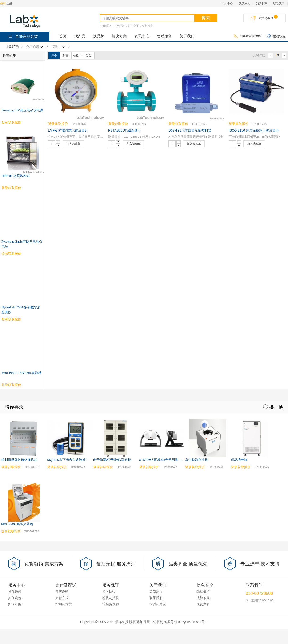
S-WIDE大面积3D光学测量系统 (162, 333)
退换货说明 (111, 477)
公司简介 (156, 465)
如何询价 (15, 471)
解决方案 (119, 36)
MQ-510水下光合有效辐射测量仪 (71, 333)
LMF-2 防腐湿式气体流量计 (68, 130)
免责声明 (203, 477)
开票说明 (62, 465)
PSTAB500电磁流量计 (124, 130)
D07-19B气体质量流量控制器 (190, 130)
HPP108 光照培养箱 (16, 176)
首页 (63, 36)
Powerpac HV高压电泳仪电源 (22, 110)
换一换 (273, 280)
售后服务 (164, 36)
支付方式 (62, 471)
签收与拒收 (111, 471)
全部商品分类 (22, 36)
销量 (66, 56)
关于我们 (187, 36)
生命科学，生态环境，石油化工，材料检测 (126, 26)
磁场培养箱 (239, 333)
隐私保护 (203, 465)
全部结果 (12, 46)
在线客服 (276, 36)
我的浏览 (244, 4)
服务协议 (109, 465)
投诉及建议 (158, 477)
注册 (9, 4)
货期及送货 (64, 477)
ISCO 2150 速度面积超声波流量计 (254, 130)
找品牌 (99, 36)
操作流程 (15, 465)
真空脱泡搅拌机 (196, 333)
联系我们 (279, 4)
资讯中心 (142, 36)
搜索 (206, 18)
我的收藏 (262, 4)
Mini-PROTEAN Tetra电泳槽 (21, 246)
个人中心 (227, 4)
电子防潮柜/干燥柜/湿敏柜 (112, 333)
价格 (77, 56)
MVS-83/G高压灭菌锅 (17, 397)
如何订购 (15, 477)
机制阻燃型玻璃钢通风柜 (19, 333)
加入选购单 (73, 144)
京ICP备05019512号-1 (191, 495)
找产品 (80, 36)
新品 (89, 56)
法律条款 (203, 471)
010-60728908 (247, 36)
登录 (3, 4)
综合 (54, 56)
